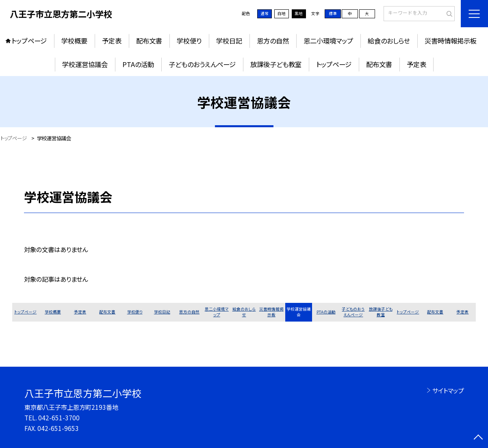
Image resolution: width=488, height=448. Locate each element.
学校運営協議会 (85, 64)
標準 (333, 13)
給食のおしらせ (389, 41)
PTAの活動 (138, 64)
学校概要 (74, 41)
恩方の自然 (273, 41)
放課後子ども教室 (276, 64)
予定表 (112, 41)
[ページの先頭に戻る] (478, 438)
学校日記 (229, 41)
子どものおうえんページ (202, 64)
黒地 (299, 13)
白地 (282, 13)
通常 (265, 13)
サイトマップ (448, 390)
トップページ (29, 41)
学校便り (189, 41)
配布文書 (149, 41)
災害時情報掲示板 (451, 41)
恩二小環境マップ (328, 41)
